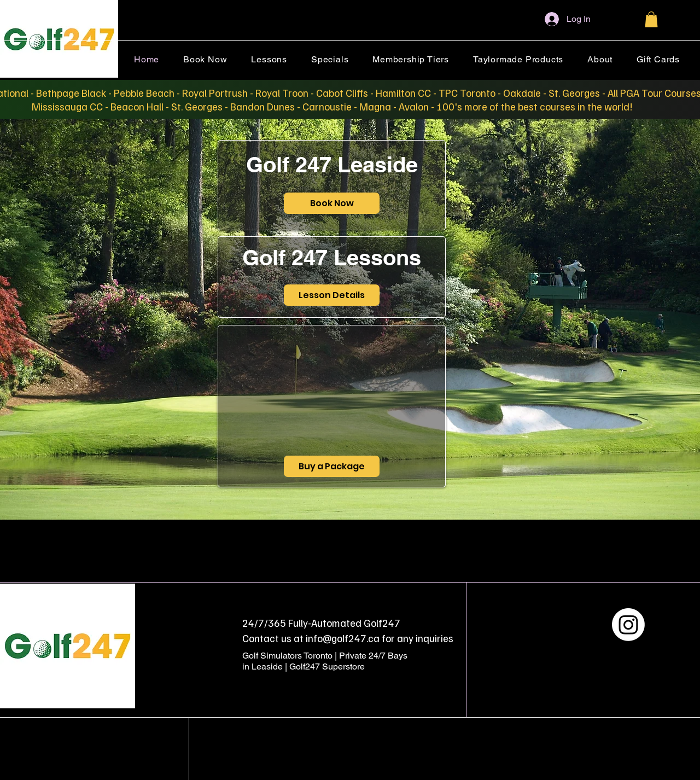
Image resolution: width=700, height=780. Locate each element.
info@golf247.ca (343, 638)
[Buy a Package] (332, 466)
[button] (651, 19)
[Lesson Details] (332, 295)
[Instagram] (628, 625)
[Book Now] (332, 203)
